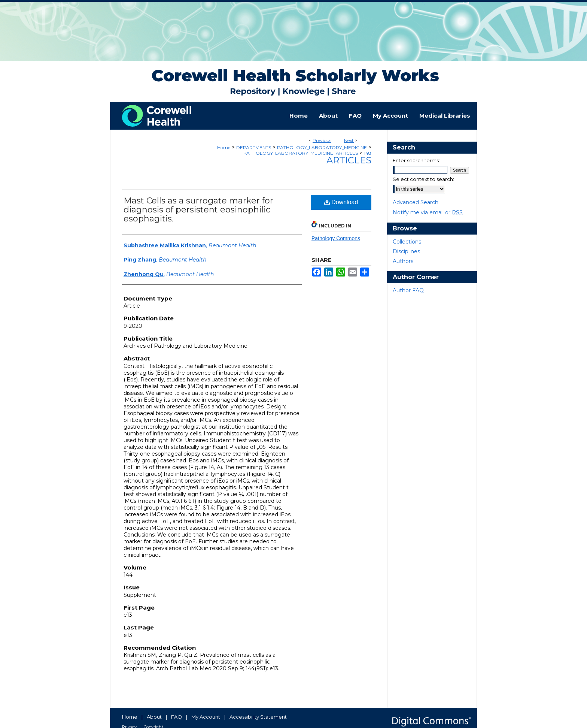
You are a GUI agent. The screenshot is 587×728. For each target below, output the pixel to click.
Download (341, 202)
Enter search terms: (416, 160)
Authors (403, 261)
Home (224, 147)
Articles (349, 160)
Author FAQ (408, 290)
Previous (322, 140)
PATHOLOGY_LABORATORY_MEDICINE (322, 147)
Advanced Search (416, 202)
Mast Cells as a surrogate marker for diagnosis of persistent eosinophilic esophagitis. (198, 210)
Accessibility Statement (258, 717)
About (154, 717)
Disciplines (406, 251)
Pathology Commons (336, 238)
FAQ (177, 717)
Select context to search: (423, 179)
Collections (407, 242)
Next (349, 140)
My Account (206, 717)
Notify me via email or (428, 212)
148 (368, 153)
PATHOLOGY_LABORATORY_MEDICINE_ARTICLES (301, 153)
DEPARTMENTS (254, 147)
